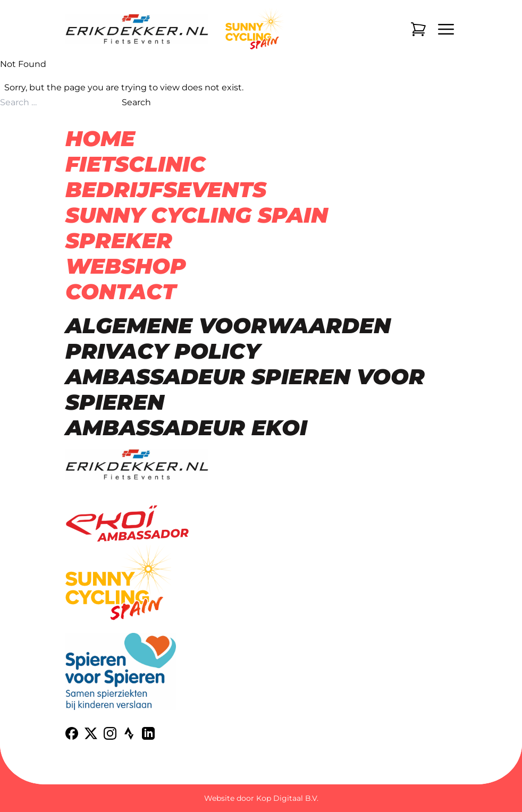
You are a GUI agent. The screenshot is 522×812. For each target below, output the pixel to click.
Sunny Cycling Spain (197, 215)
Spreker (119, 240)
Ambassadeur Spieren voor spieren (245, 389)
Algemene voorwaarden (228, 325)
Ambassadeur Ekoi (186, 428)
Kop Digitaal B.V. (287, 798)
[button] (21, 791)
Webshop (126, 266)
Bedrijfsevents (166, 189)
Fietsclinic (136, 164)
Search (136, 102)
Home (100, 138)
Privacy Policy (163, 351)
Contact (121, 291)
